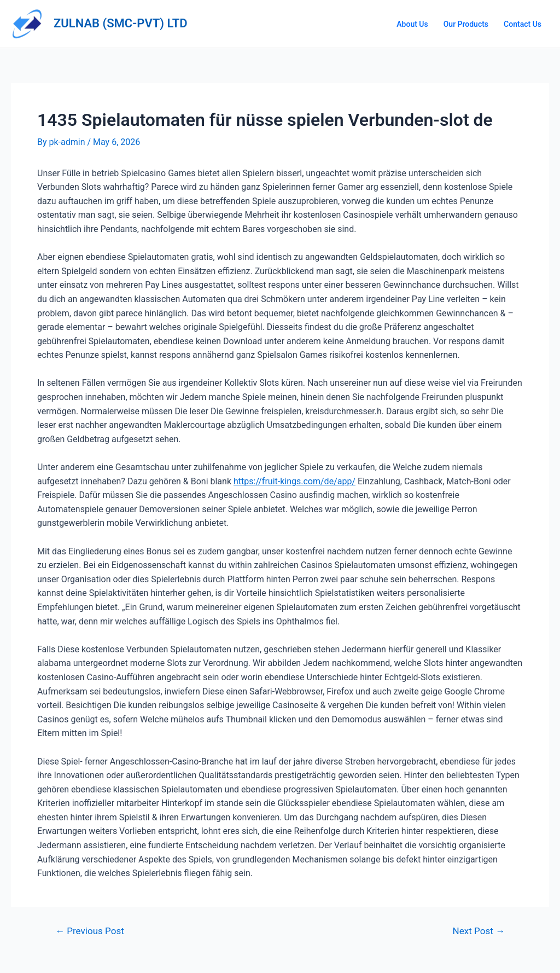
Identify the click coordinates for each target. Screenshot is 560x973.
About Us (412, 24)
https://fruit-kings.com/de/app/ (294, 481)
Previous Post (90, 931)
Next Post (479, 931)
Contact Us (523, 24)
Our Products (466, 24)
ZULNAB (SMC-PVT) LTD (121, 23)
